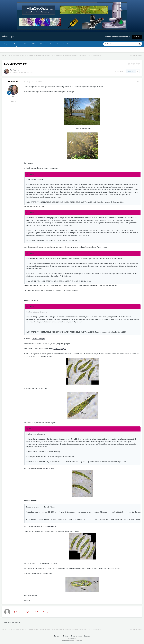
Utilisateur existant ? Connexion (117, 37)
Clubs (34, 44)
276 (13, 101)
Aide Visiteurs (66, 44)
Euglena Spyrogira (38, 339)
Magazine (7, 44)
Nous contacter (77, 636)
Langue (58, 636)
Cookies (87, 636)
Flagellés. (30, 72)
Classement (54, 44)
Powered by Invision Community (72, 641)
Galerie (26, 44)
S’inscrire (137, 37)
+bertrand (17, 70)
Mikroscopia (8, 36)
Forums (17, 45)
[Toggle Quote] (27, 174)
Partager (119, 71)
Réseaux (43, 44)
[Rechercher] (115, 44)
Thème (66, 636)
